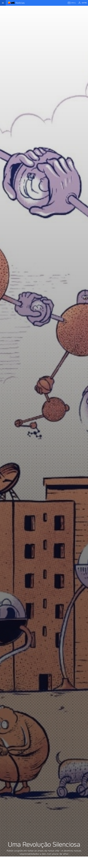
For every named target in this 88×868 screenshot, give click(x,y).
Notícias (20, 3)
